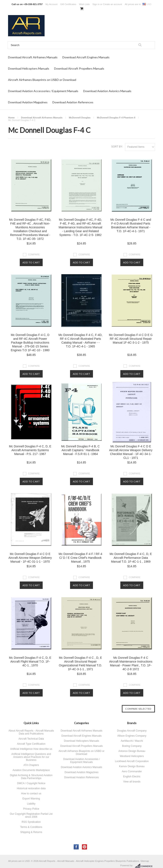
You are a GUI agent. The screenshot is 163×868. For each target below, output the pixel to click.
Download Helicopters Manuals (29, 68)
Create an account (112, 4)
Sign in (96, 4)
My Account (51, 4)
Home (11, 118)
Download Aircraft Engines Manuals (86, 57)
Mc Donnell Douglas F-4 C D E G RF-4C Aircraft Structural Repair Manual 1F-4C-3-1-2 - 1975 (131, 339)
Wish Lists (84, 4)
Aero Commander (132, 771)
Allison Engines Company (132, 736)
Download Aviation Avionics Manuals (107, 91)
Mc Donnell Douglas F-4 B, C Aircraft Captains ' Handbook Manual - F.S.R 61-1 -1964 (80, 450)
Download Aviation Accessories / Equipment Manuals (43, 91)
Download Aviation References (73, 102)
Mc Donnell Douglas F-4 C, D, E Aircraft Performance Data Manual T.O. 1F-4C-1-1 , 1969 (131, 558)
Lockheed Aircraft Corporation (132, 761)
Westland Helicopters (132, 756)
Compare (34, 254)
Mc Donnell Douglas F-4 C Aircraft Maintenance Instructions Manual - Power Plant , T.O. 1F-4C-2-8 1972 (131, 663)
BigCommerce (145, 866)
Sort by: (117, 147)
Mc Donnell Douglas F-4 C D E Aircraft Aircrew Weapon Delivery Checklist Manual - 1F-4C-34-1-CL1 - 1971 (131, 452)
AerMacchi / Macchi (132, 741)
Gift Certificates (68, 4)
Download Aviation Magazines (28, 102)
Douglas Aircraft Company (132, 731)
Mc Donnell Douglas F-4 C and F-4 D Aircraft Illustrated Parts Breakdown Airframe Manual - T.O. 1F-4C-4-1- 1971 (131, 225)
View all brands (132, 782)
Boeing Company (132, 746)
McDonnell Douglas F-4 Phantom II (116, 118)
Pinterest (85, 847)
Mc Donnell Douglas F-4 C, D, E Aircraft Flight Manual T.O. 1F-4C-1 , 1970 (30, 662)
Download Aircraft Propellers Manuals (79, 68)
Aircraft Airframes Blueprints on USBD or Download (42, 80)
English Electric (132, 777)
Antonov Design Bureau (132, 751)
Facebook (76, 847)
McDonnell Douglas (80, 118)
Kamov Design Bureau (132, 766)
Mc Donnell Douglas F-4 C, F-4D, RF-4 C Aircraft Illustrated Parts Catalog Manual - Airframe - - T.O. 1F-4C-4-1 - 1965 (81, 341)
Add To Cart (31, 262)
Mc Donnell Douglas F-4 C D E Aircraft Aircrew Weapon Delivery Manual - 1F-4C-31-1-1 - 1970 (30, 558)
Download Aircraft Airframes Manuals (33, 57)
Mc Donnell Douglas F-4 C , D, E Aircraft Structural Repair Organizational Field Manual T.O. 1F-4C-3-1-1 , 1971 (80, 663)
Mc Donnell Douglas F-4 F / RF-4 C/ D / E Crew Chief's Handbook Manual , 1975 (80, 558)
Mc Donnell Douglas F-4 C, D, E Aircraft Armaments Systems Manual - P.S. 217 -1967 (30, 450)
